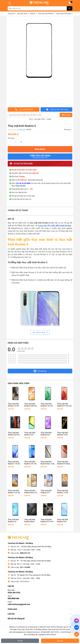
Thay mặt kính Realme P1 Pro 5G (64, 405)
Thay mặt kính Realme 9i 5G (63, 434)
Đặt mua (60, 641)
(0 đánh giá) (22, 130)
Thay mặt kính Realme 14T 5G (14, 492)
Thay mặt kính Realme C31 (46, 434)
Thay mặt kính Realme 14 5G (63, 492)
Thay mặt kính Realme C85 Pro (31, 405)
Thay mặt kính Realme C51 (63, 521)
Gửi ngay (66, 115)
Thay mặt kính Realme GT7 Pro (47, 521)
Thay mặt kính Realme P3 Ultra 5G (63, 463)
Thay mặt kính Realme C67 (30, 434)
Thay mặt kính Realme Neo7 (30, 521)
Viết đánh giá (40, 371)
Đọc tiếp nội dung (40, 332)
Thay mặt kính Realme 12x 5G (47, 405)
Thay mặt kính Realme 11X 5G (14, 463)
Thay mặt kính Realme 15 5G (13, 405)
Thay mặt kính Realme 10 (13, 521)
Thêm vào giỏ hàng (40, 156)
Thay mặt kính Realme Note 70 (31, 492)
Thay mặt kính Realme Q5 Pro (14, 434)
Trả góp (20, 641)
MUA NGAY (40, 149)
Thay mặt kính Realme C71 (46, 492)
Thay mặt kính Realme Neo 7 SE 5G (47, 463)
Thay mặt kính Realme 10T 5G (30, 463)
